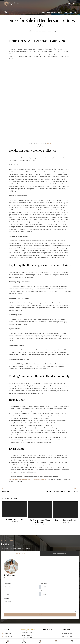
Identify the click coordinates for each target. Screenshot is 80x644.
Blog (54, 31)
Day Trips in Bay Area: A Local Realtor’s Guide (40, 501)
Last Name (44, 564)
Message (6, 578)
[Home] (44, 12)
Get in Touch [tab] (21, 534)
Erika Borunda (33, 31)
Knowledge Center (69, 613)
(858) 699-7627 (10, 555)
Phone (42, 571)
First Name (7, 564)
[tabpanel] (40, 568)
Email (6, 571)
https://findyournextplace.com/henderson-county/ (28, 459)
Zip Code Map (67, 616)
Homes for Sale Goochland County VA (14, 500)
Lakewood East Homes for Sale (66, 500)
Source (49, 123)
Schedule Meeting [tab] (60, 534)
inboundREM (53, 637)
